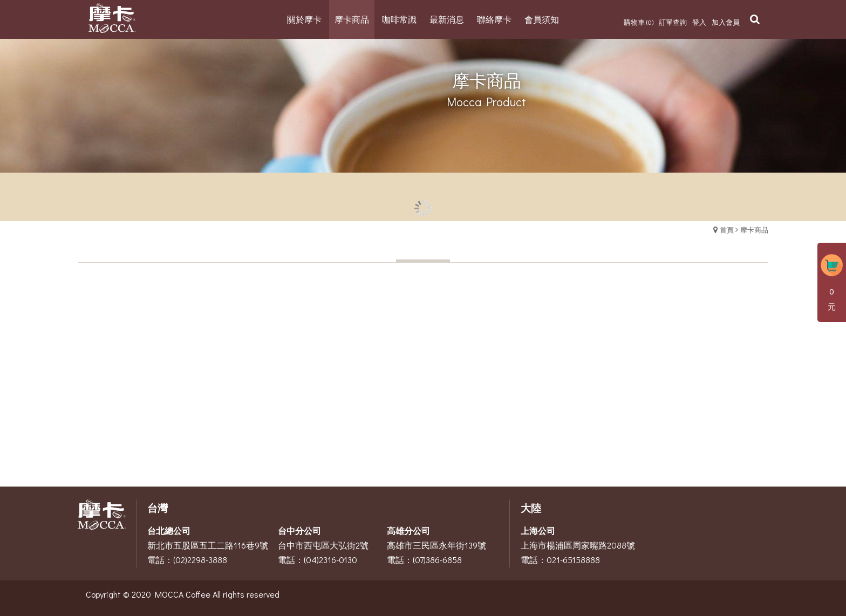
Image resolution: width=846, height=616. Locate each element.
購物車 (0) (639, 22)
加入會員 (726, 22)
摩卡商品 (754, 230)
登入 (699, 22)
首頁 (727, 230)
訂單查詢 (673, 22)
